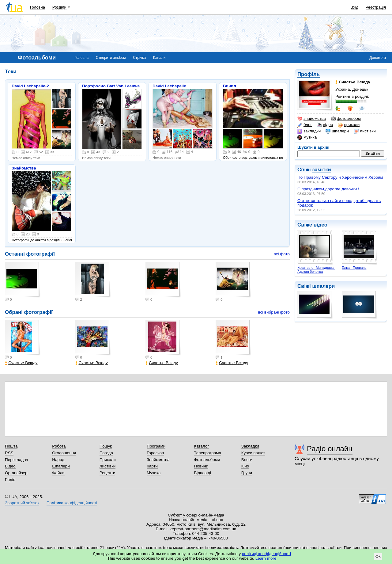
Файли (58, 473)
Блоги (247, 460)
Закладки (250, 446)
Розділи (59, 7)
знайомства (312, 119)
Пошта (11, 446)
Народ (58, 460)
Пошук (106, 446)
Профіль (309, 74)
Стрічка (139, 58)
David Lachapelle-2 (30, 86)
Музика (154, 473)
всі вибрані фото (274, 312)
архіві (324, 147)
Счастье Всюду (21, 363)
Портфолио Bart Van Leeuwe (111, 86)
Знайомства (24, 168)
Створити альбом (111, 58)
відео (325, 125)
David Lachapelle (169, 86)
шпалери (337, 131)
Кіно (245, 466)
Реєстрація (376, 7)
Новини (201, 466)
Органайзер (16, 473)
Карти (152, 466)
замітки (322, 170)
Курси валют (253, 453)
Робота (59, 446)
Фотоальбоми (207, 460)
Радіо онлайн (330, 449)
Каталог (201, 446)
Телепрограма (207, 453)
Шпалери (61, 466)
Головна (38, 7)
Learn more (266, 558)
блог (305, 125)
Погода (106, 453)
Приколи (108, 460)
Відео (10, 466)
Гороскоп (155, 453)
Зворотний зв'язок (22, 503)
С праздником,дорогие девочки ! (328, 189)
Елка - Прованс (354, 268)
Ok (378, 556)
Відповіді (202, 473)
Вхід (355, 7)
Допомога (378, 58)
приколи (349, 125)
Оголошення (64, 453)
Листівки (108, 466)
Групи (247, 473)
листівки (365, 131)
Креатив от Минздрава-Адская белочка (316, 270)
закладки (309, 131)
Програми (156, 446)
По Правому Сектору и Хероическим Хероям (340, 177)
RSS (9, 453)
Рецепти (107, 473)
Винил (230, 86)
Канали (159, 58)
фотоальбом (346, 119)
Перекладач (16, 460)
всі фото (282, 254)
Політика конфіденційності (72, 503)
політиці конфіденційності (266, 554)
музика (307, 137)
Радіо (10, 480)
